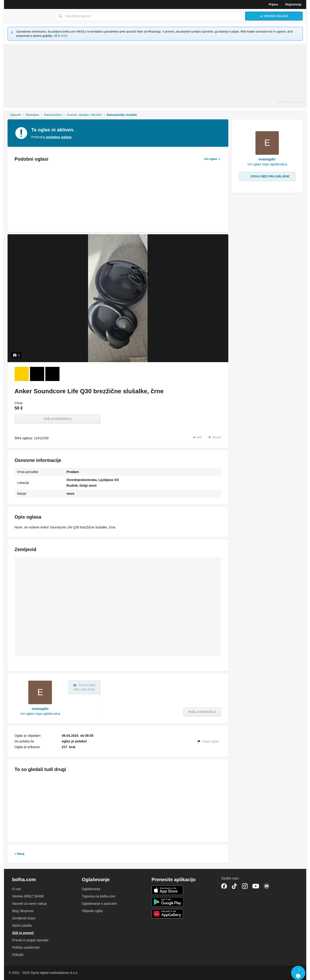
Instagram (245, 886)
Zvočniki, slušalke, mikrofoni (84, 115)
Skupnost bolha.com (267, 886)
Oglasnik (15, 115)
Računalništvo (53, 115)
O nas (17, 889)
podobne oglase (59, 137)
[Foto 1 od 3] (22, 374)
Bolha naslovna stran (29, 16)
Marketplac (32, 115)
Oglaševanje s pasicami (99, 904)
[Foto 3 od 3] (52, 374)
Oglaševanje (91, 889)
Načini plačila (22, 926)
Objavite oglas (92, 911)
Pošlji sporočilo (57, 419)
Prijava (273, 4)
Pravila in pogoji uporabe (30, 940)
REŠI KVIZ (61, 36)
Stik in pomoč (23, 933)
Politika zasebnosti (26, 947)
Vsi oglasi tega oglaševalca (40, 714)
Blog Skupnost (23, 911)
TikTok (234, 886)
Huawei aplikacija (168, 914)
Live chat (298, 973)
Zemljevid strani (24, 918)
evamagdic (40, 709)
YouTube (256, 886)
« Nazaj (19, 854)
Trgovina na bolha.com (99, 896)
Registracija (293, 4)
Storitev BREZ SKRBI (28, 896)
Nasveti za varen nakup (30, 904)
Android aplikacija (168, 902)
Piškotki (18, 955)
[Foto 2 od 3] (37, 374)
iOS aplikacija (168, 890)
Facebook (224, 886)
